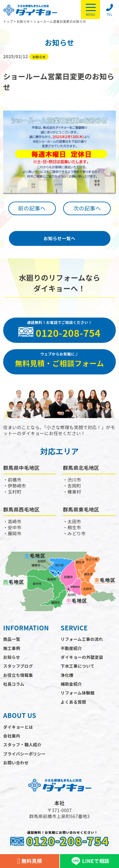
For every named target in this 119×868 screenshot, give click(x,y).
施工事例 (12, 648)
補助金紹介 (71, 684)
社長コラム (14, 684)
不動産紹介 (71, 648)
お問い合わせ (16, 763)
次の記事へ (87, 208)
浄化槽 (67, 675)
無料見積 (30, 861)
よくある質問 (73, 702)
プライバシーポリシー (24, 754)
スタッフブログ (18, 666)
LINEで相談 (89, 861)
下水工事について (78, 666)
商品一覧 (12, 639)
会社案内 (12, 736)
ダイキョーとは (18, 727)
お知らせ (12, 657)
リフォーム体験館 (78, 693)
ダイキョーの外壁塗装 (82, 657)
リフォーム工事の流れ (82, 639)
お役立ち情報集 (18, 675)
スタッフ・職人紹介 (22, 745)
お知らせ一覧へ (60, 238)
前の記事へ (32, 208)
